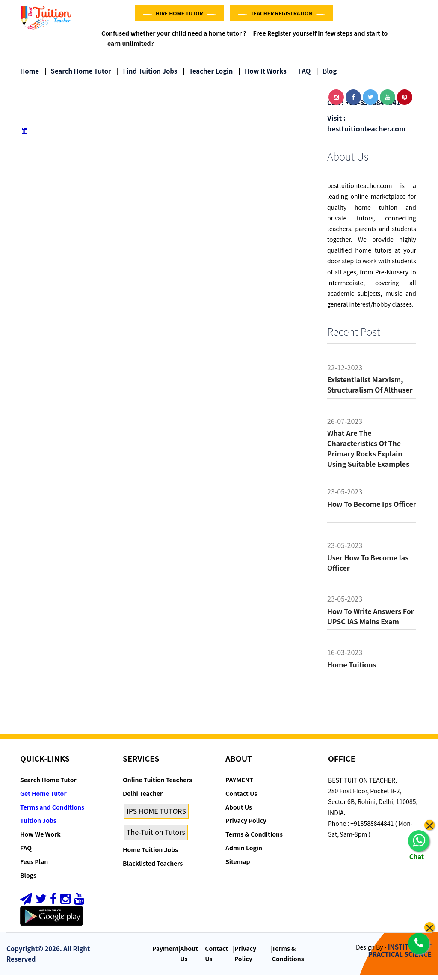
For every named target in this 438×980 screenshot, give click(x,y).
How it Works (262, 76)
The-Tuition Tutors (156, 837)
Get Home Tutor (43, 799)
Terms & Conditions (254, 840)
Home (30, 76)
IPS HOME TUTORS (156, 816)
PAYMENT (239, 785)
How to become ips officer (372, 509)
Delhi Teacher (143, 799)
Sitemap (238, 867)
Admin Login (244, 853)
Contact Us (241, 799)
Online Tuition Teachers (157, 785)
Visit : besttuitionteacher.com (366, 129)
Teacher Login (208, 76)
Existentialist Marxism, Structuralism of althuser (370, 390)
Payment (166, 954)
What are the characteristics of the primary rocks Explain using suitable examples (368, 454)
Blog (326, 76)
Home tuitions (352, 670)
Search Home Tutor (78, 76)
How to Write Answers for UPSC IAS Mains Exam (371, 622)
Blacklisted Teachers (153, 869)
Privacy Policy (246, 826)
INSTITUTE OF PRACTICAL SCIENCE (400, 956)
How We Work (40, 840)
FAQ (302, 76)
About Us (239, 812)
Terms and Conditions (52, 812)
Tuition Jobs (38, 826)
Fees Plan (34, 867)
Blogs (28, 880)
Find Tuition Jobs (147, 76)
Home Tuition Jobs (150, 855)
